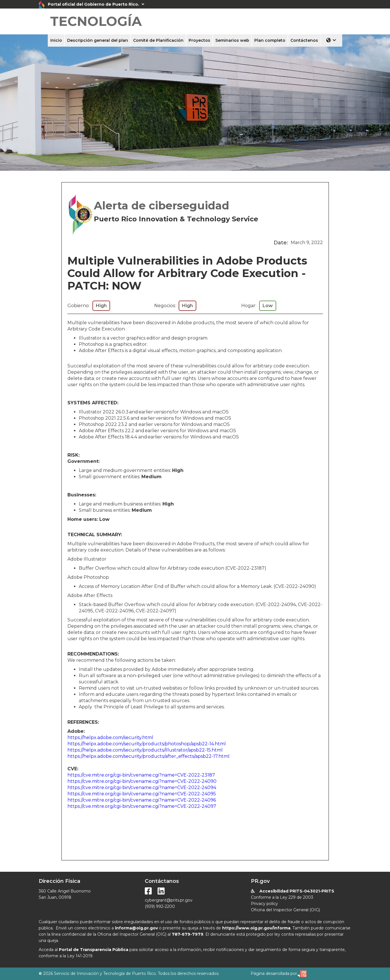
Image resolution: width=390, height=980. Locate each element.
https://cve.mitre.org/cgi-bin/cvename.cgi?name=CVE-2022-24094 (142, 787)
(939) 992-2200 (160, 906)
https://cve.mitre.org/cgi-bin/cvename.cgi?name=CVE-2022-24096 (142, 800)
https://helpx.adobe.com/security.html (110, 737)
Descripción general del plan (98, 40)
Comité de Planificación (158, 40)
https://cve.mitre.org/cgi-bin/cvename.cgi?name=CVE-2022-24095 (142, 794)
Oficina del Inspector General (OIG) (285, 910)
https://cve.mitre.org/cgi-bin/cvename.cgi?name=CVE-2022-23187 (141, 775)
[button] (331, 40)
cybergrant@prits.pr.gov (169, 900)
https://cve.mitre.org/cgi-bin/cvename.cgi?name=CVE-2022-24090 (142, 781)
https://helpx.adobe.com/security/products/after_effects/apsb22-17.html (148, 756)
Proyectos (199, 40)
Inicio (56, 40)
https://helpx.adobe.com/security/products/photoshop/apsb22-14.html (147, 744)
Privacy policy (264, 904)
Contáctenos (304, 40)
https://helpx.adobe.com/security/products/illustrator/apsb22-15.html (145, 750)
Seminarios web (232, 40)
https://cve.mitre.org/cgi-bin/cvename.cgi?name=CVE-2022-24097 (142, 806)
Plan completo (270, 40)
